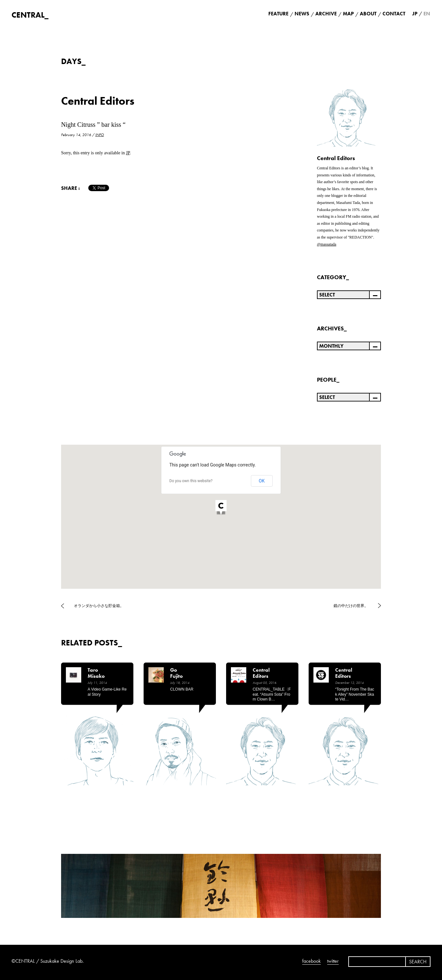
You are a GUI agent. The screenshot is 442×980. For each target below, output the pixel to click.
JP (128, 153)
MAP (348, 14)
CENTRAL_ (30, 15)
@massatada (327, 244)
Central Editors (98, 101)
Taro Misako (96, 673)
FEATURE (278, 14)
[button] (221, 508)
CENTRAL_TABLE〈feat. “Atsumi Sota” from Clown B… (272, 694)
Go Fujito (176, 673)
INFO (100, 135)
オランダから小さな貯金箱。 (99, 606)
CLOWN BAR (182, 689)
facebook (312, 961)
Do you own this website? (191, 481)
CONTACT (394, 14)
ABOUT (368, 14)
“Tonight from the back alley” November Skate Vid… (355, 694)
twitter (333, 961)
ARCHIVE (326, 14)
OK (262, 481)
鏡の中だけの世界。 (351, 606)
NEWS (302, 14)
